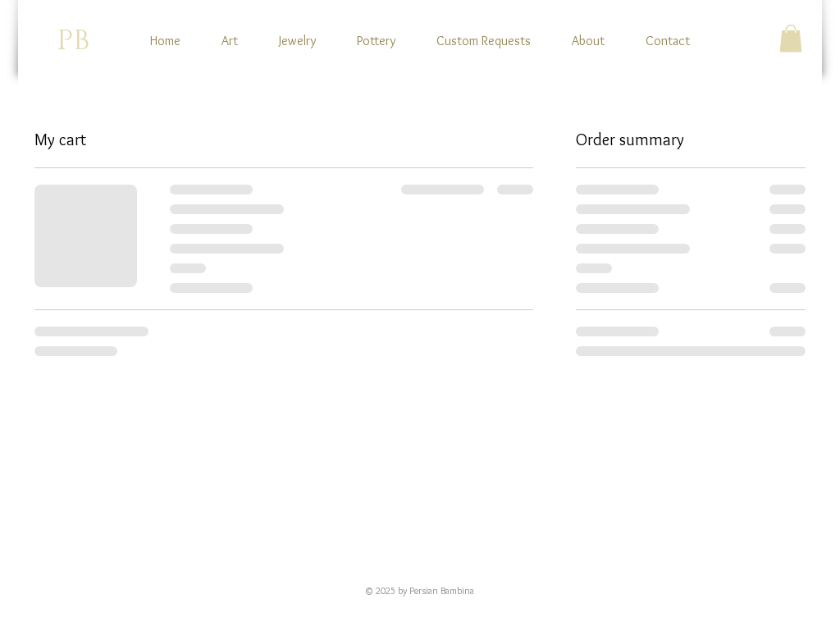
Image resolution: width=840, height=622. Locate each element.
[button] (791, 38)
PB (73, 41)
